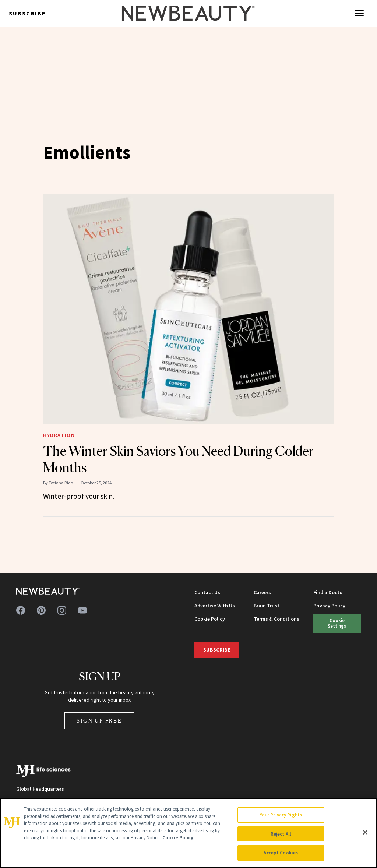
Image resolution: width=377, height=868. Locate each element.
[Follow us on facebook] (21, 610)
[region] (188, 833)
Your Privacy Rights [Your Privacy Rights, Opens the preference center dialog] (281, 815)
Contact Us (207, 592)
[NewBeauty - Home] (188, 13)
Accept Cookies (281, 853)
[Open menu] (359, 13)
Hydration (59, 435)
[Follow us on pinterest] (41, 610)
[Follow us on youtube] (82, 610)
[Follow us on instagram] (62, 610)
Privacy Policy (329, 606)
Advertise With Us (215, 606)
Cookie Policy (210, 619)
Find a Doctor (329, 592)
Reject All (281, 834)
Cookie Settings (337, 623)
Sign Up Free (99, 721)
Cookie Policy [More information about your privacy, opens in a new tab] (178, 838)
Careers (262, 592)
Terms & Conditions (276, 619)
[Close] (365, 832)
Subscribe (27, 13)
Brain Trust (267, 606)
